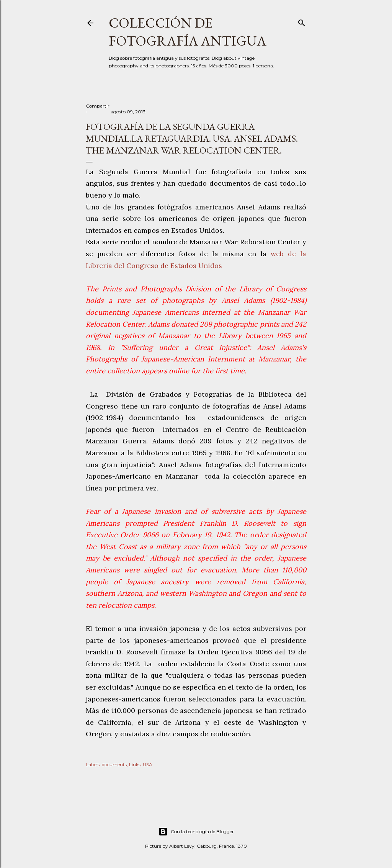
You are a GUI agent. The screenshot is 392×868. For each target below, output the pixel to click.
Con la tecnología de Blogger (196, 832)
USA (148, 764)
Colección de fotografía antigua (188, 32)
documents (114, 764)
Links (135, 764)
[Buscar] (302, 21)
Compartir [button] (98, 106)
